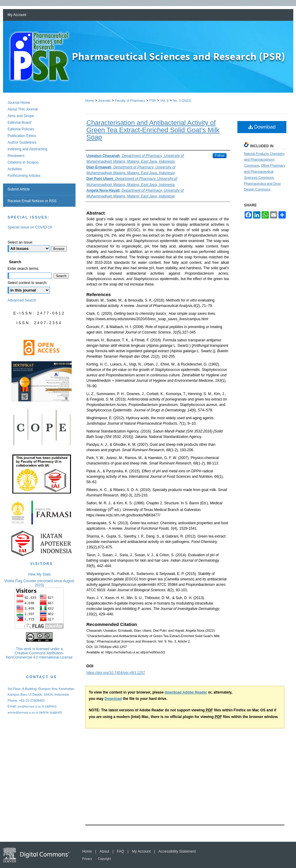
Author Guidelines (22, 142)
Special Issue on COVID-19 (30, 227)
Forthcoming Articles (24, 176)
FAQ (121, 851)
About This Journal (23, 109)
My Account (141, 851)
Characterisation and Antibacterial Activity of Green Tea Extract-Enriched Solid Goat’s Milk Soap (153, 130)
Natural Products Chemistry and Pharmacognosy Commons (264, 160)
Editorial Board (19, 123)
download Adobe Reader (186, 692)
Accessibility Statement (177, 851)
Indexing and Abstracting (27, 149)
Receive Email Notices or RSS (32, 201)
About (104, 851)
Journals (105, 101)
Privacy (87, 859)
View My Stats (39, 574)
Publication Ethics (22, 136)
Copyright (104, 859)
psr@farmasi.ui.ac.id (31, 706)
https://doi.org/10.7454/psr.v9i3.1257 (116, 673)
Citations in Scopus (23, 162)
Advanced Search (22, 300)
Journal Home (19, 103)
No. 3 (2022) (182, 101)
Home (90, 101)
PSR (153, 101)
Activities (15, 169)
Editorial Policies (21, 129)
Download (262, 127)
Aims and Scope (21, 116)
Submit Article (19, 189)
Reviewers (16, 156)
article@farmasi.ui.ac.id (23, 712)
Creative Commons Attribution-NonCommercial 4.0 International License (39, 655)
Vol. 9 (165, 101)
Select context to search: (27, 283)
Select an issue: (20, 242)
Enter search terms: (23, 269)
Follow (220, 155)
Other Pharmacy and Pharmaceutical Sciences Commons (265, 171)
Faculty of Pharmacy (130, 101)
